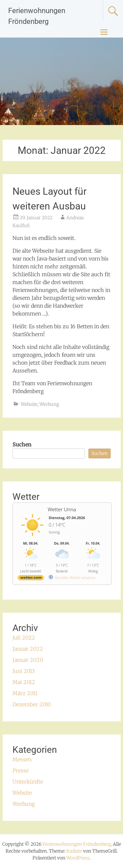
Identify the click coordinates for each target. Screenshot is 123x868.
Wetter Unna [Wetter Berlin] (62, 509)
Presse (20, 770)
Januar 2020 (28, 660)
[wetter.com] (31, 579)
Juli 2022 (24, 638)
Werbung (49, 404)
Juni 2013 (24, 671)
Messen (22, 759)
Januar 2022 (28, 649)
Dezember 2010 (32, 704)
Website (29, 404)
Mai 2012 (24, 682)
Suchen (22, 444)
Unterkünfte (28, 782)
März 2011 (25, 693)
